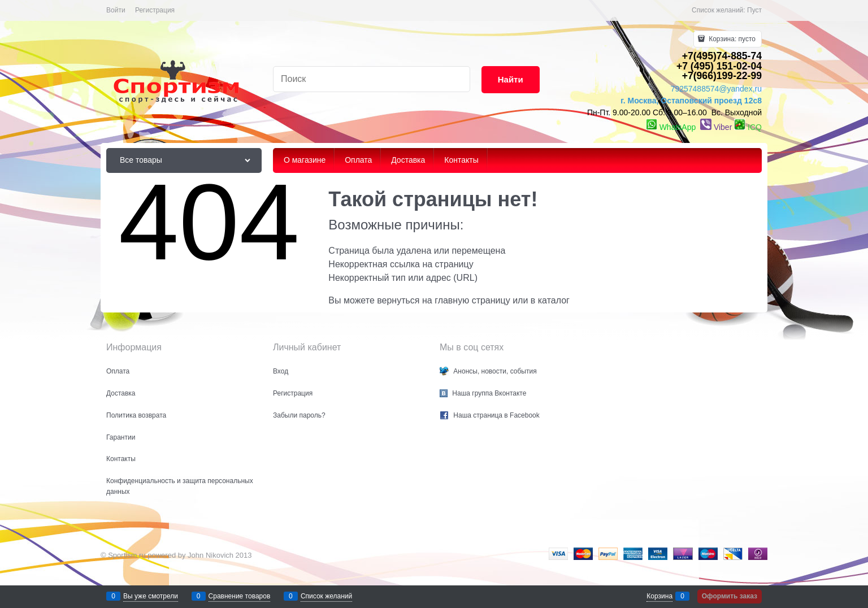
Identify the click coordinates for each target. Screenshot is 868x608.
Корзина (659, 596)
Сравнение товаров (240, 596)
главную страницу (472, 300)
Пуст (754, 10)
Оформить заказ (730, 596)
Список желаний (326, 596)
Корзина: (731, 39)
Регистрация (155, 10)
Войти (116, 10)
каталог (554, 300)
